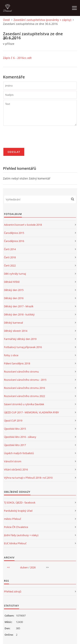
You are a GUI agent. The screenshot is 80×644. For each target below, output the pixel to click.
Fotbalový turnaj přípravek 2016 (23, 347)
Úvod (6, 20)
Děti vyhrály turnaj (15, 274)
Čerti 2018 (10, 257)
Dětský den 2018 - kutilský (19, 314)
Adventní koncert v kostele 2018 (23, 225)
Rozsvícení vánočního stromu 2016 (24, 388)
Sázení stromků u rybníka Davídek (24, 404)
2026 (33, 567)
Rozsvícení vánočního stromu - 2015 (25, 380)
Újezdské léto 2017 (15, 445)
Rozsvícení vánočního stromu (21, 372)
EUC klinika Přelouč (15, 543)
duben (24, 567)
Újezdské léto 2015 (15, 429)
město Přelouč (13, 519)
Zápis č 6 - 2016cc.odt (17, 58)
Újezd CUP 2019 (13, 421)
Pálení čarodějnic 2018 (17, 363)
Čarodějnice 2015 (14, 233)
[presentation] (34, 139)
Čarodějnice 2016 (14, 241)
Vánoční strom (13, 461)
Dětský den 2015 (14, 290)
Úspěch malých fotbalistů (19, 453)
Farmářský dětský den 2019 (20, 339)
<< (8, 567)
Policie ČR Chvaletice (16, 527)
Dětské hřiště (12, 282)
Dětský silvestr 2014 (16, 331)
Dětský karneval (13, 323)
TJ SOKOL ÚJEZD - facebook (20, 503)
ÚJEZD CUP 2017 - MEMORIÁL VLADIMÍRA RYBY (31, 412)
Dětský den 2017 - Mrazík (19, 306)
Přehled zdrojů (13, 591)
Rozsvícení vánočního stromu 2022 (24, 396)
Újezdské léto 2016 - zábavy (20, 437)
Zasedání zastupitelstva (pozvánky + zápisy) (42, 20)
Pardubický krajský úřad (18, 511)
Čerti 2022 (10, 265)
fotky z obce (11, 355)
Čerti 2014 (10, 249)
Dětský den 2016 (14, 298)
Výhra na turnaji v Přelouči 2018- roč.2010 (28, 478)
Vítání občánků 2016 (16, 469)
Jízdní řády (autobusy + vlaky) (21, 535)
